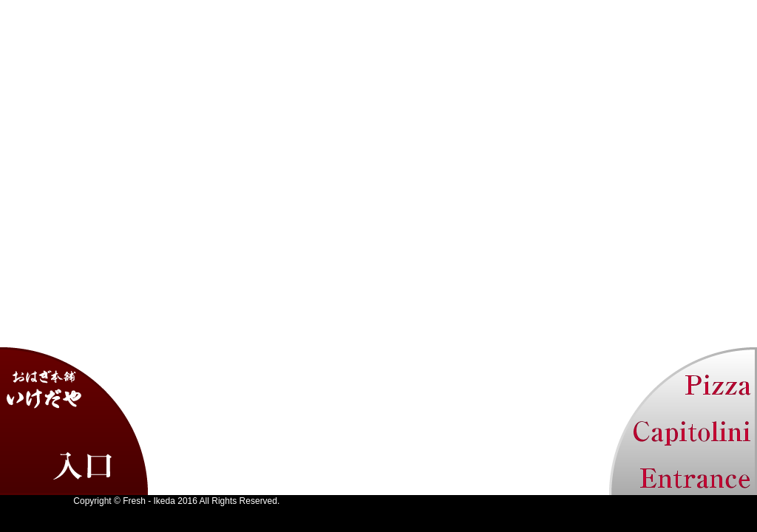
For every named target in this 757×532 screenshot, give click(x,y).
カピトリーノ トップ (683, 421)
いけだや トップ (74, 421)
